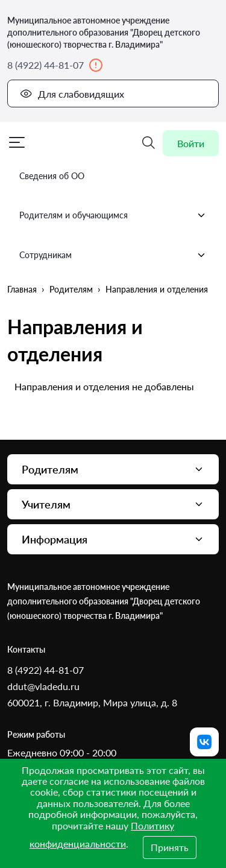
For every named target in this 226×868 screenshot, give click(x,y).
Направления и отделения (157, 289)
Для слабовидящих (72, 93)
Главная (22, 289)
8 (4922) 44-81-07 (55, 65)
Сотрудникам (113, 255)
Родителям (71, 289)
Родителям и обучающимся (113, 215)
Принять (170, 847)
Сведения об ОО (52, 176)
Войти (191, 143)
